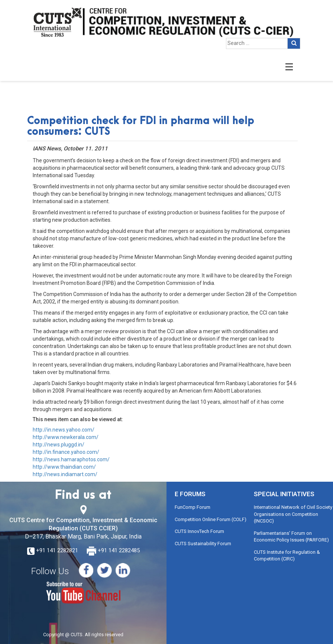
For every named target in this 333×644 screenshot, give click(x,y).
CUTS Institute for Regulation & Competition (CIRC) (287, 556)
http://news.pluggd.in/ (59, 445)
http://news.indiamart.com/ (65, 474)
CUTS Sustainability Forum (203, 544)
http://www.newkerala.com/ (66, 437)
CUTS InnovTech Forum (199, 531)
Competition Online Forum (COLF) (211, 519)
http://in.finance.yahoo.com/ (66, 452)
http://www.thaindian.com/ (64, 467)
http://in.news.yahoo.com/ (64, 430)
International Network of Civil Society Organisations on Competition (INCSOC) (293, 514)
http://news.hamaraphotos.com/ (71, 459)
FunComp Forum (193, 507)
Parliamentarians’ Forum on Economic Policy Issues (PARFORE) (291, 537)
